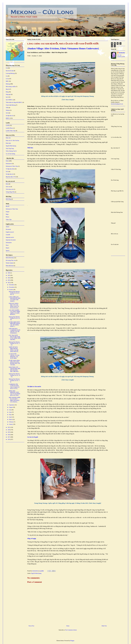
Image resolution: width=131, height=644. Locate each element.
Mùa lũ (8, 89)
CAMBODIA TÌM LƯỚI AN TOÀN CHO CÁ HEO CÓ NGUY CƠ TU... (14, 386)
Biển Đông (8, 199)
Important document (11, 240)
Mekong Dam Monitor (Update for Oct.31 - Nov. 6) (14, 293)
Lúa (7, 76)
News (7, 245)
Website (8, 110)
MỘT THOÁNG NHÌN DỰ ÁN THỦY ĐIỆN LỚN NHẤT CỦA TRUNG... (15, 400)
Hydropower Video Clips (12, 166)
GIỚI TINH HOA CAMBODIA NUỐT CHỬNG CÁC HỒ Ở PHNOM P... (15, 331)
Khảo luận (8, 143)
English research (10, 232)
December (12, 285)
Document (8, 229)
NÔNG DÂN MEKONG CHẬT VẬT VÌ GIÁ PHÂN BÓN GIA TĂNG (15, 393)
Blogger (72, 641)
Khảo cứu (8, 138)
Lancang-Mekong (10, 73)
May (10, 415)
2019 (9, 432)
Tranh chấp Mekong (11, 105)
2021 (9, 427)
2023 (9, 280)
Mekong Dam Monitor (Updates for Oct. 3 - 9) (14, 381)
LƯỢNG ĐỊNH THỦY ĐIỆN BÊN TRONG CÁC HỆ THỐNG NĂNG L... (14, 324)
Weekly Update (10, 263)
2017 (9, 437)
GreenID (8, 235)
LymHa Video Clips (11, 131)
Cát (7, 68)
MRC (7, 81)
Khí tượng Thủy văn (11, 260)
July (10, 410)
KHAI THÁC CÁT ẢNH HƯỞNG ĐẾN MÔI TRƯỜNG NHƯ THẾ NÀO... (15, 369)
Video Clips (9, 220)
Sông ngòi (8, 94)
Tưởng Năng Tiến (10, 192)
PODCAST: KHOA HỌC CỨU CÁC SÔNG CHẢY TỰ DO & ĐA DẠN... (14, 306)
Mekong (8, 84)
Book (7, 184)
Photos (7, 217)
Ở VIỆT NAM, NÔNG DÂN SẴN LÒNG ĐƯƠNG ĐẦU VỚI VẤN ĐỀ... (14, 363)
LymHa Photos (9, 128)
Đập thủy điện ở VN (11, 177)
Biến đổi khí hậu (10, 258)
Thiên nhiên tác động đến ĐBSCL (14, 102)
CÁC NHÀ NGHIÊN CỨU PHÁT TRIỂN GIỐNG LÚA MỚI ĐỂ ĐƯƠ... (14, 312)
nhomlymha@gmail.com (117, 104)
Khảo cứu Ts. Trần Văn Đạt (12, 141)
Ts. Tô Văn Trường (10, 154)
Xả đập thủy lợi (10, 116)
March (11, 419)
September (12, 405)
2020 (9, 430)
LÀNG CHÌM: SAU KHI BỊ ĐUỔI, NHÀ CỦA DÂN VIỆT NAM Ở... (15, 299)
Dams (7, 161)
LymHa (8, 125)
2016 (9, 439)
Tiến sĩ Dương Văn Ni (11, 151)
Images (8, 212)
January (11, 424)
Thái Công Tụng (10, 149)
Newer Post (31, 626)
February (11, 422)
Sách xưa (8, 187)
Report (7, 248)
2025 (9, 275)
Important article (10, 237)
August (11, 407)
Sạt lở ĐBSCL (9, 100)
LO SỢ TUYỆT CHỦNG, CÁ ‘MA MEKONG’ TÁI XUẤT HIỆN (14, 356)
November (12, 287)
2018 (9, 435)
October (11, 290)
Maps (7, 214)
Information (9, 243)
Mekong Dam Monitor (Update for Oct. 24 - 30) (15, 318)
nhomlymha (122, 53)
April (11, 417)
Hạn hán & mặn (10, 71)
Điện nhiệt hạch (10, 266)
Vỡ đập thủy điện (10, 169)
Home (68, 626)
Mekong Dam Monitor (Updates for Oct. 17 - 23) (14, 344)
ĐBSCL (8, 118)
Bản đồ (8, 206)
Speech (8, 251)
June (10, 412)
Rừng (7, 92)
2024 (9, 278)
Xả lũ (7, 113)
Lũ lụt (7, 79)
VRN (7, 108)
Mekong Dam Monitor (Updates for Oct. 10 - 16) (14, 375)
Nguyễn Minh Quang (36, 573)
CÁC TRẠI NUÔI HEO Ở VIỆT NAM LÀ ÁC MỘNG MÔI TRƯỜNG (15, 338)
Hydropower (9, 164)
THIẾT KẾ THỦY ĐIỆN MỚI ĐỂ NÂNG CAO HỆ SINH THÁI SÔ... (14, 349)
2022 (9, 283)
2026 (9, 273)
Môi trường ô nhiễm (11, 87)
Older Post (104, 626)
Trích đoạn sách (10, 189)
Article (8, 227)
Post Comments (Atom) (71, 630)
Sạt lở (7, 97)
